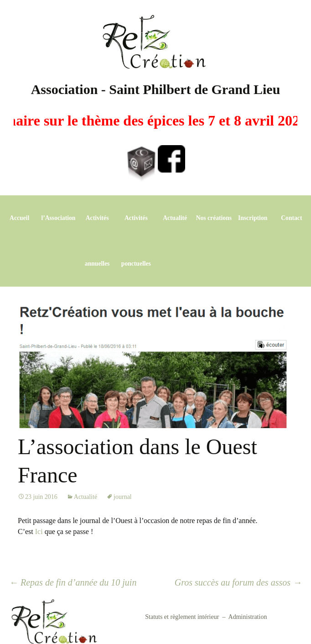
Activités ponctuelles (136, 241)
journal (123, 497)
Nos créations (214, 218)
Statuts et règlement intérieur (182, 617)
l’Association (58, 218)
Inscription (253, 218)
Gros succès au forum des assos (238, 582)
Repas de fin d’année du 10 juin (73, 582)
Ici (39, 531)
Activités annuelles (97, 241)
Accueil (19, 218)
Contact (291, 218)
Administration (248, 617)
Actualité (175, 218)
